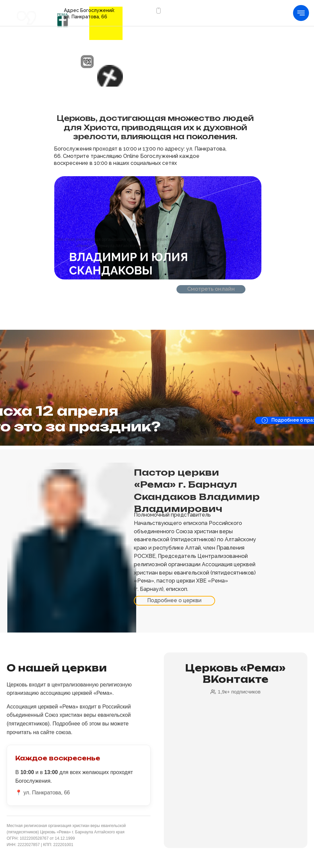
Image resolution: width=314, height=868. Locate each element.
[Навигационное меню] (301, 13)
